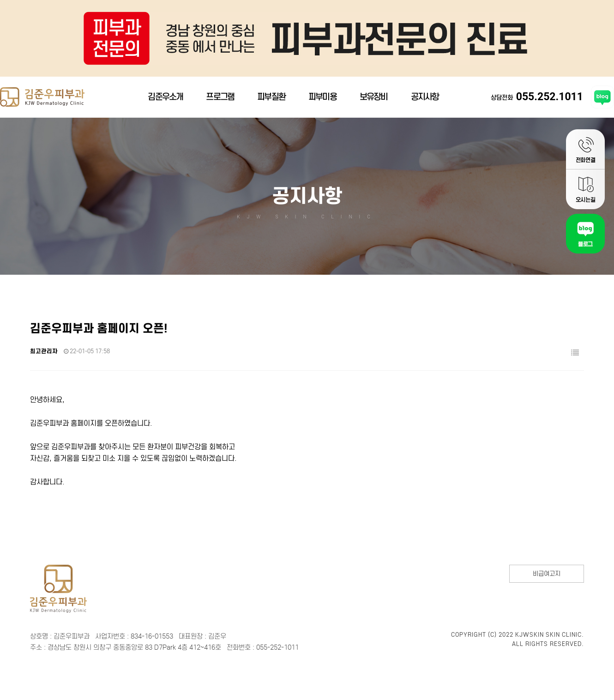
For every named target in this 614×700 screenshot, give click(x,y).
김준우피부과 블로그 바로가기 (602, 100)
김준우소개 (165, 100)
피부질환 (271, 100)
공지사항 (425, 100)
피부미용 (322, 100)
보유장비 (374, 100)
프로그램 (220, 100)
